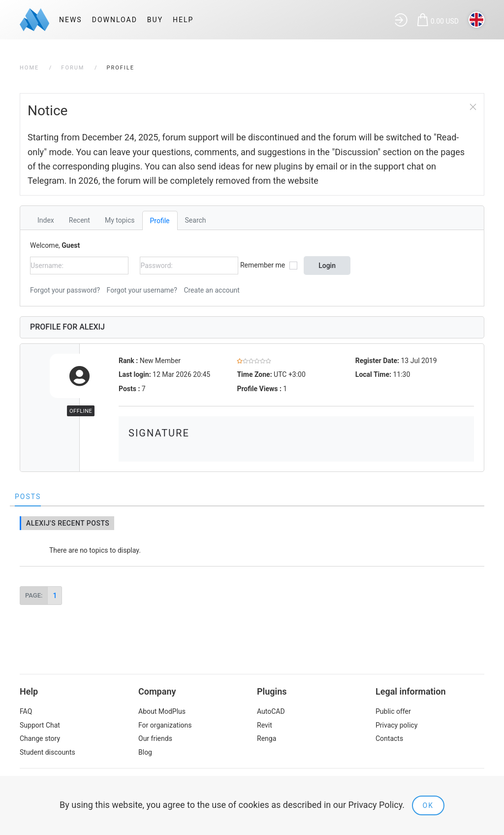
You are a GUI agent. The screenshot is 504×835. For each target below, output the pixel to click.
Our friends (155, 738)
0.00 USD (445, 21)
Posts (28, 497)
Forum (73, 68)
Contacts (389, 738)
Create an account (211, 290)
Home (29, 68)
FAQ (26, 711)
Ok (428, 805)
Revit (265, 725)
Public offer (393, 711)
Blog (145, 752)
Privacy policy (396, 725)
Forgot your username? (142, 290)
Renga (267, 738)
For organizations (165, 725)
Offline (81, 411)
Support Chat (40, 725)
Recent (79, 220)
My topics (120, 220)
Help (183, 20)
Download (115, 20)
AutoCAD (271, 711)
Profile (160, 221)
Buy (155, 20)
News (71, 20)
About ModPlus (162, 711)
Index (46, 220)
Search (196, 220)
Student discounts (47, 752)
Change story (40, 738)
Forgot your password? (65, 290)
